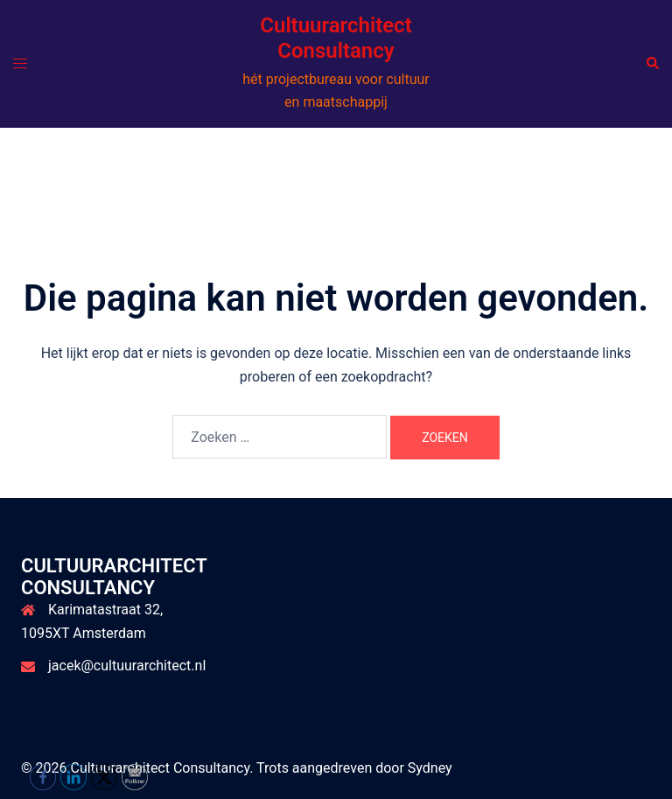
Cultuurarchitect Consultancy (336, 38)
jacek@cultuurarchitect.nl (127, 666)
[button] (652, 64)
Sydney (430, 768)
